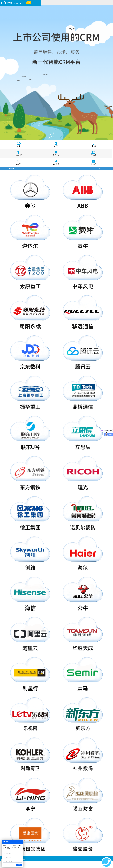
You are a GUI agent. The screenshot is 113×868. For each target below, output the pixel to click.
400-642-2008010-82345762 (18, 3)
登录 (29, 3)
